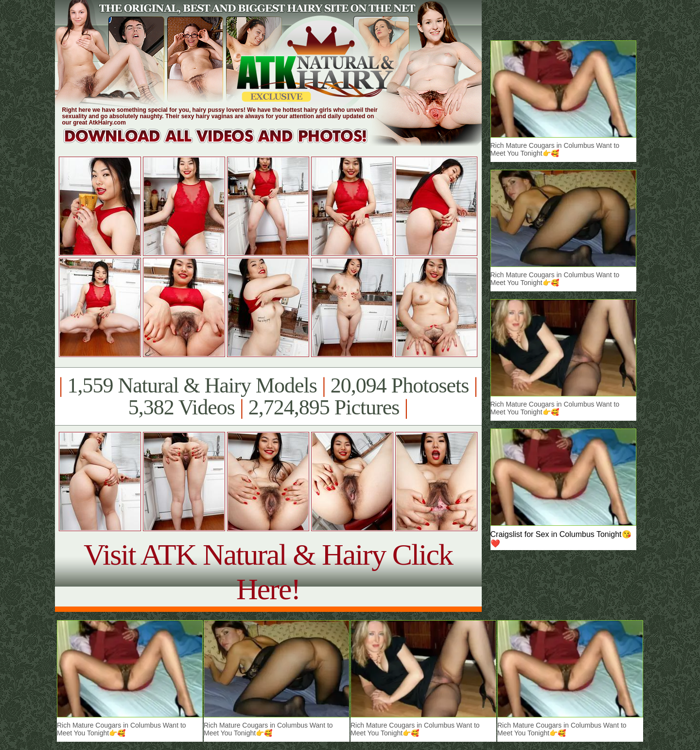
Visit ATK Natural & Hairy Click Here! (268, 572)
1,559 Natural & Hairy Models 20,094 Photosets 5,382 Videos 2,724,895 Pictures (268, 396)
